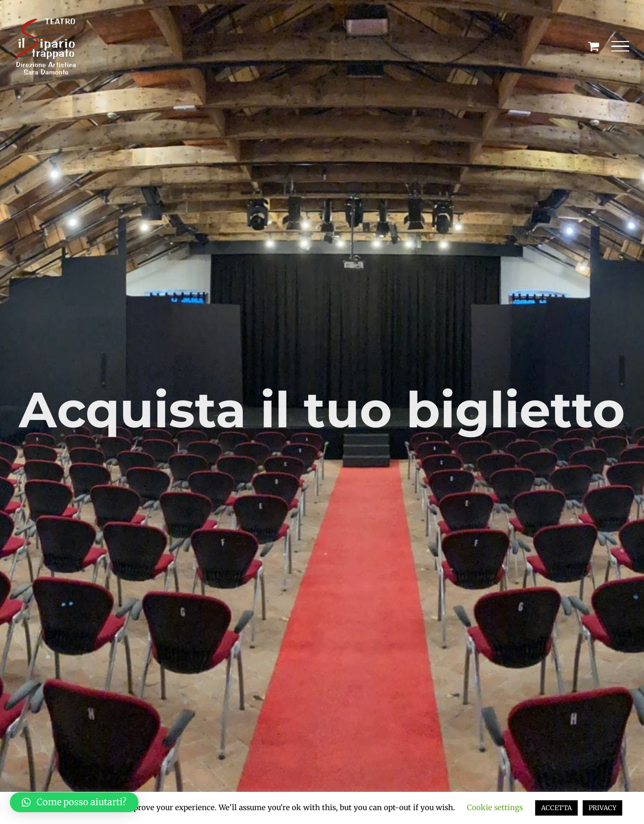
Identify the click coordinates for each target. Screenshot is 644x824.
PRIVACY (602, 808)
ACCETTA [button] (556, 808)
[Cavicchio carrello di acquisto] (594, 46)
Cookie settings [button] (495, 807)
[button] (74, 802)
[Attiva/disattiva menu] (621, 46)
